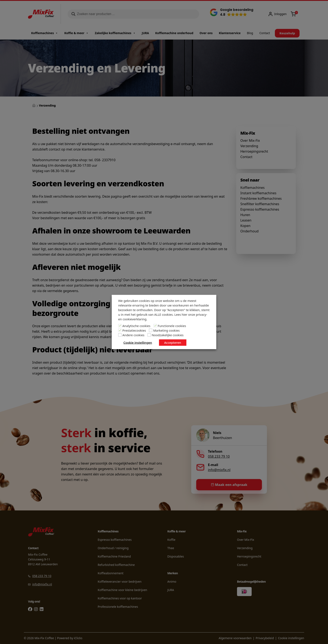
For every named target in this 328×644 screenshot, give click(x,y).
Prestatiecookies (134, 330)
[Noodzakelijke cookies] (149, 335)
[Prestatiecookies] (120, 330)
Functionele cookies (172, 326)
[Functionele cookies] (155, 326)
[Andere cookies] (120, 335)
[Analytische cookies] (120, 326)
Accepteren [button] (173, 343)
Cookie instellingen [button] (138, 343)
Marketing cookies (166, 330)
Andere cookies (133, 335)
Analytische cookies (136, 326)
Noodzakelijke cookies (168, 335)
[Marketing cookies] (151, 330)
